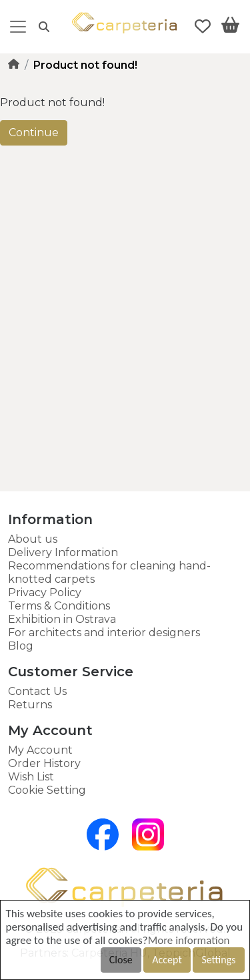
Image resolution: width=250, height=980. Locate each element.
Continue (34, 133)
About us (33, 539)
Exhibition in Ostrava (62, 619)
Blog (21, 646)
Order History (44, 763)
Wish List (31, 777)
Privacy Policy (45, 592)
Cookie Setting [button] (47, 790)
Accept (167, 960)
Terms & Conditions (59, 606)
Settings (218, 960)
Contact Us (37, 691)
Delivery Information (63, 552)
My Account (40, 750)
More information (189, 940)
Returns (30, 705)
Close (121, 960)
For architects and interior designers (104, 633)
